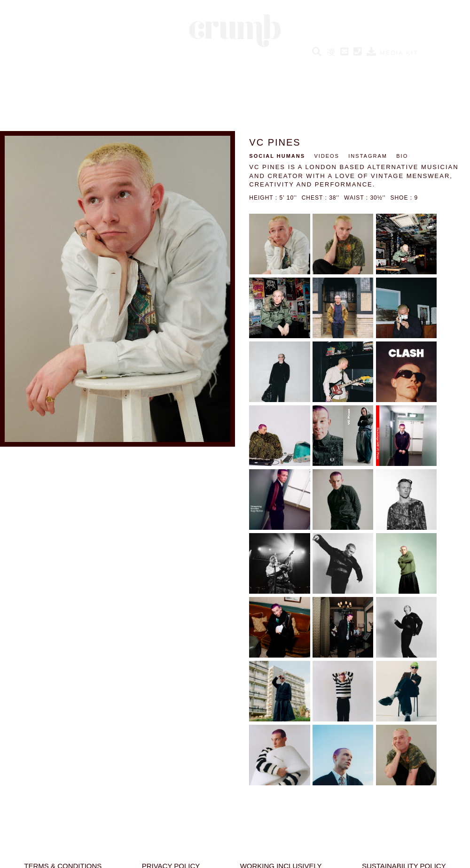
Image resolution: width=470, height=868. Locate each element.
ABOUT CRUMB (398, 68)
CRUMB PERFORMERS (269, 68)
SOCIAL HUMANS (184, 68)
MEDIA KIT (392, 53)
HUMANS (61, 68)
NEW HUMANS (115, 68)
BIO (402, 156)
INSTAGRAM (368, 156)
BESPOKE (340, 68)
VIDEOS (327, 156)
